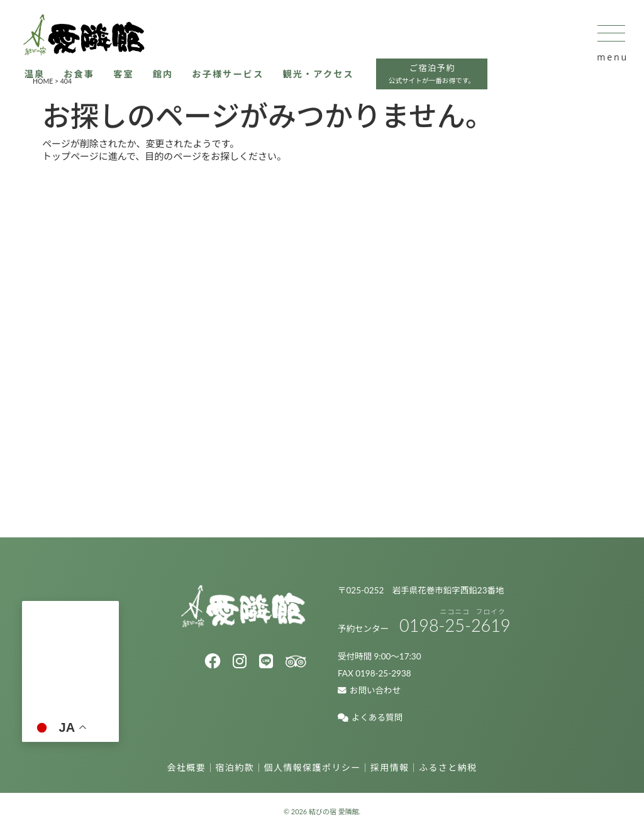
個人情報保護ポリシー (313, 767)
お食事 (92, 82)
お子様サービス (246, 82)
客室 (137, 82)
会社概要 (187, 767)
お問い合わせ (369, 690)
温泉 (46, 82)
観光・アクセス (340, 82)
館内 (178, 82)
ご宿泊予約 (459, 83)
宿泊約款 (235, 767)
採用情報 (390, 767)
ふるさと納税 (448, 767)
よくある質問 (370, 717)
